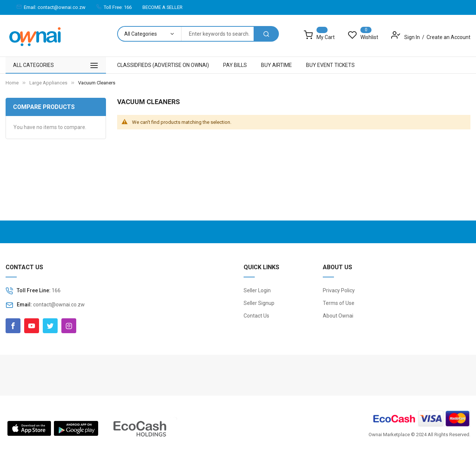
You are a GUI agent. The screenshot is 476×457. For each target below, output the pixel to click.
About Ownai (338, 316)
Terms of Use (339, 303)
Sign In (413, 37)
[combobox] (217, 34)
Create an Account (448, 37)
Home (12, 83)
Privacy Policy (339, 290)
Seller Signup (259, 303)
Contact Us (256, 316)
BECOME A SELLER (163, 7)
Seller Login (257, 290)
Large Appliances (48, 83)
